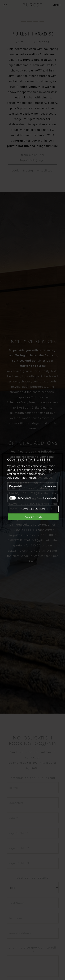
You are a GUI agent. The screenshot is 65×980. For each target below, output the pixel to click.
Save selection (33, 509)
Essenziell (15, 486)
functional (24, 498)
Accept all (33, 516)
